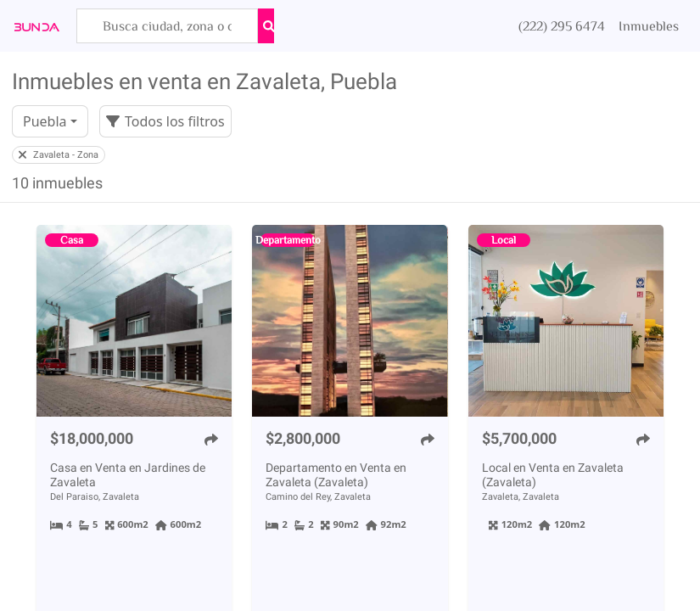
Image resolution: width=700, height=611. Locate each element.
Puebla (45, 121)
